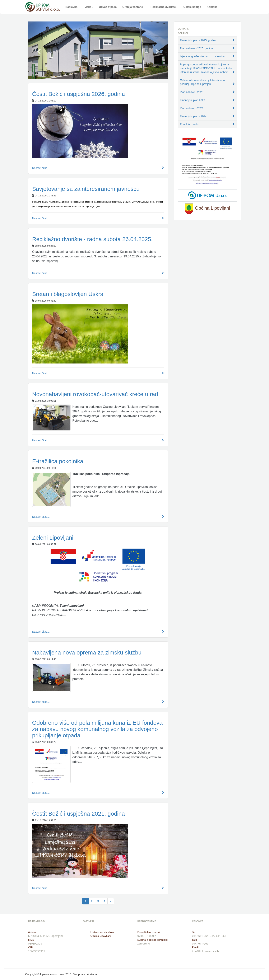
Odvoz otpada (108, 7)
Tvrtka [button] (88, 7)
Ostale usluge (192, 7)
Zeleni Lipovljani (53, 538)
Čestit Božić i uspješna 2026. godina (79, 94)
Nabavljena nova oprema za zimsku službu (87, 652)
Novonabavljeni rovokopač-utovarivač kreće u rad (95, 394)
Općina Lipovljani (101, 936)
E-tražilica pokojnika (58, 461)
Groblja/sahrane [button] (134, 7)
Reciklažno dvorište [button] (164, 7)
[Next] (111, 901)
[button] (39, 50)
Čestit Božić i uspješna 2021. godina (79, 814)
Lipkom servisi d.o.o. (103, 932)
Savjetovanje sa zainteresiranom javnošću (86, 189)
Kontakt (212, 7)
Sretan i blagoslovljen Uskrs (68, 294)
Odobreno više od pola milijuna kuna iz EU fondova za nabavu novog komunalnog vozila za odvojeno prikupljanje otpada (97, 729)
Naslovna (72, 7)
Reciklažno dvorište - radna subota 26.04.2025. (93, 239)
